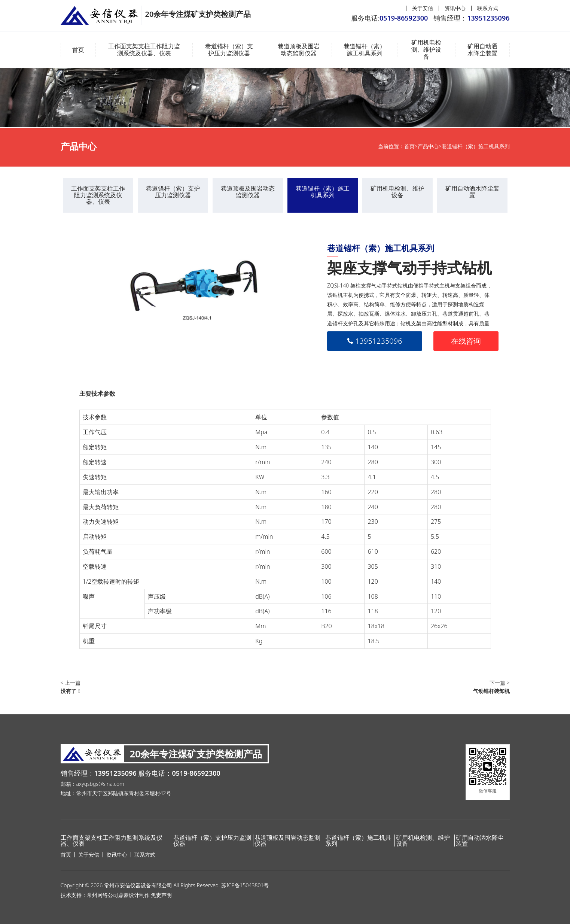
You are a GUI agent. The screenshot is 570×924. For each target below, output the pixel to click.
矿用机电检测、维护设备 (426, 50)
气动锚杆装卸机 (491, 691)
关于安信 (423, 8)
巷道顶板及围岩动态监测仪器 (299, 50)
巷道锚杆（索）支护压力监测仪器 (229, 50)
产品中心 (428, 149)
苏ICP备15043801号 (245, 885)
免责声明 (161, 895)
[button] (275, 119)
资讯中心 (455, 8)
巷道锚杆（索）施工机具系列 (365, 50)
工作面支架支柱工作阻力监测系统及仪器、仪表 (144, 50)
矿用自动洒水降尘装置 (482, 50)
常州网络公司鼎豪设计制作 (118, 895)
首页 (78, 50)
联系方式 (488, 8)
